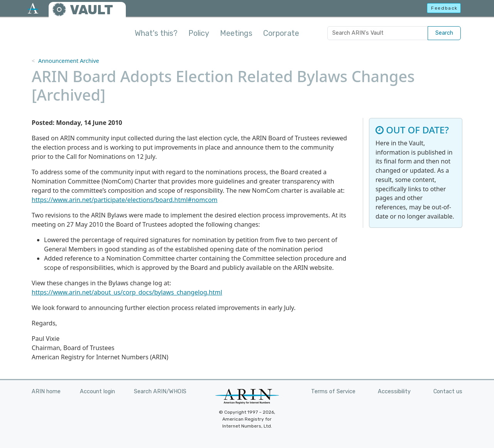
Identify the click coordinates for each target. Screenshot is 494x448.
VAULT (91, 10)
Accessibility (394, 392)
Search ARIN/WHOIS (160, 392)
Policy (199, 33)
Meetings (236, 33)
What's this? (156, 33)
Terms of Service (333, 392)
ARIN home (46, 392)
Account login (97, 392)
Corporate (281, 33)
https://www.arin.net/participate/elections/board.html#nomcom (125, 200)
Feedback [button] (444, 8)
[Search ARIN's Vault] (378, 33)
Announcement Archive (69, 61)
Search (444, 33)
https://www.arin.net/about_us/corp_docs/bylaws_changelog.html (127, 292)
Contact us (448, 392)
